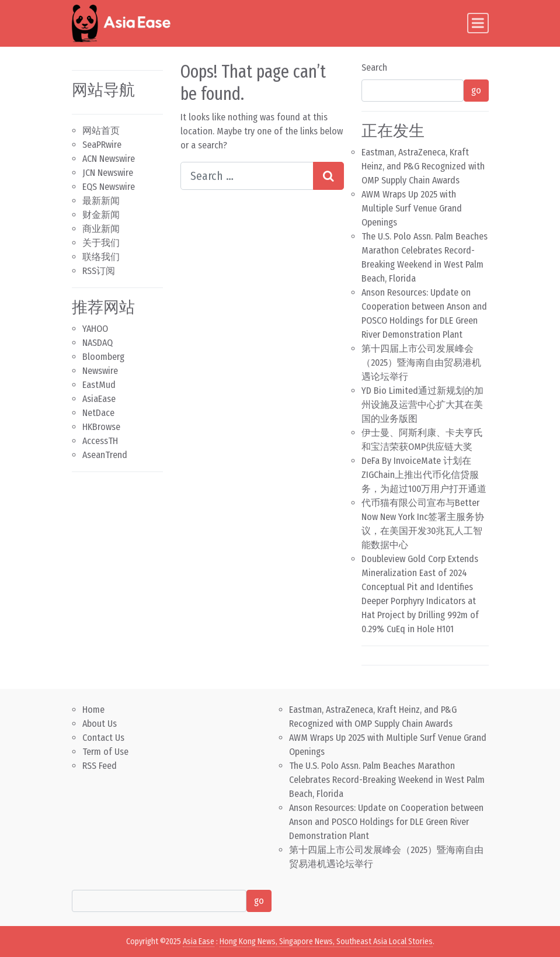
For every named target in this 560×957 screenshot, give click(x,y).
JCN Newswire (108, 173)
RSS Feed (100, 766)
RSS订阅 (99, 271)
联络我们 (101, 257)
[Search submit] (328, 176)
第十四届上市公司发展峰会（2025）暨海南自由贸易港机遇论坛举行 (421, 363)
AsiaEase (99, 399)
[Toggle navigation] (478, 23)
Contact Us (103, 738)
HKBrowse (101, 427)
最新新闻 (101, 201)
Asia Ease (199, 942)
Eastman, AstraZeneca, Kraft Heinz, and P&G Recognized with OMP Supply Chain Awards (423, 166)
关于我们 (101, 243)
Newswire (100, 371)
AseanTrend (105, 455)
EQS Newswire (109, 187)
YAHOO (95, 329)
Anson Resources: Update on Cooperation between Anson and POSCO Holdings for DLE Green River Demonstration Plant (386, 822)
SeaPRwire (102, 145)
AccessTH (100, 441)
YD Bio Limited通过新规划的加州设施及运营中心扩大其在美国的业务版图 (422, 405)
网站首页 (101, 131)
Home (93, 710)
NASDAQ (98, 343)
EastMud (99, 385)
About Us (100, 724)
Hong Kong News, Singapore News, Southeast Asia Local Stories (326, 942)
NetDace (98, 413)
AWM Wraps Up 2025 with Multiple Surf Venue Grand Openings (412, 208)
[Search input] (247, 176)
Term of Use (105, 752)
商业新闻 (101, 229)
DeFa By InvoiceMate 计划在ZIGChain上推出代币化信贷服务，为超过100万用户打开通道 (424, 475)
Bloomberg (103, 357)
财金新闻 (101, 215)
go (476, 90)
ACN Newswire (109, 159)
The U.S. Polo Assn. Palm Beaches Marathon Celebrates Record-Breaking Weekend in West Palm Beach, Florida (387, 780)
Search (374, 67)
